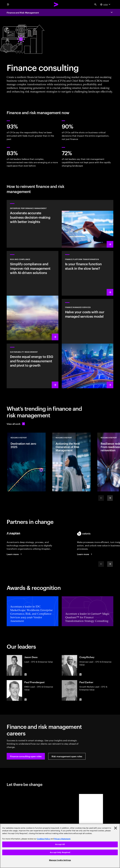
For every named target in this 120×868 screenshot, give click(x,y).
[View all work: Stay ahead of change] (16, 424)
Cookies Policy (43, 839)
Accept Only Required (60, 852)
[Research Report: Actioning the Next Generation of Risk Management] (71, 462)
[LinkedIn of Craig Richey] (81, 675)
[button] (26, 756)
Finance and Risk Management (23, 12)
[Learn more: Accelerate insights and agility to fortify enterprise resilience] (60, 224)
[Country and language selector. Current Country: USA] (106, 4)
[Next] (110, 498)
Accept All (60, 844)
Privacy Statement (62, 839)
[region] (60, 846)
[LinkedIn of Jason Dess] (25, 675)
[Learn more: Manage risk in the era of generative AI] (33, 296)
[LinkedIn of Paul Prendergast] (25, 700)
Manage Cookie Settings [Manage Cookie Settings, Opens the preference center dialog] (60, 860)
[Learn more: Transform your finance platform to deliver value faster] (88, 273)
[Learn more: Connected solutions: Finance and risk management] (15, 554)
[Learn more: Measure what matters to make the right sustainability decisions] (33, 366)
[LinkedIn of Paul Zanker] (81, 700)
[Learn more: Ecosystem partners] (85, 554)
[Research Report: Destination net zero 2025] (26, 462)
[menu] (8, 4)
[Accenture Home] (56, 4)
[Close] (116, 828)
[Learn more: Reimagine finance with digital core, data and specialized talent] (88, 344)
